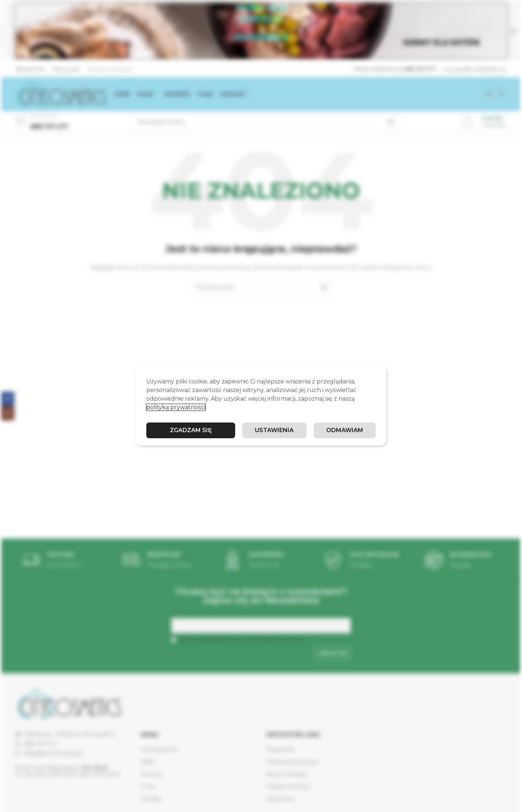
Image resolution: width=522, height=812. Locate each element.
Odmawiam (345, 430)
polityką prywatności (176, 407)
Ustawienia (274, 430)
